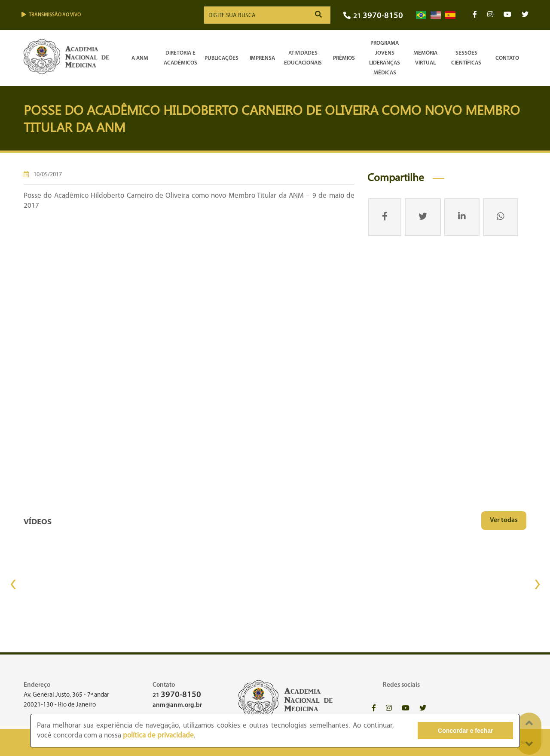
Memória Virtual (425, 58)
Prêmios (344, 58)
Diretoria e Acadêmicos (180, 58)
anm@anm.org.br (177, 705)
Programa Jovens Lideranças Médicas (385, 58)
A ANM (140, 58)
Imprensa (262, 58)
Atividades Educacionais (303, 58)
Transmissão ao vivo (51, 15)
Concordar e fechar (465, 731)
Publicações (222, 58)
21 (373, 16)
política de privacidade (158, 736)
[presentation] (13, 584)
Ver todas (504, 520)
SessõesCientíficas (466, 58)
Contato (507, 58)
